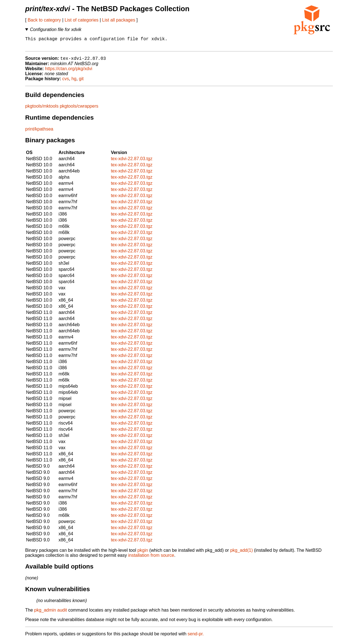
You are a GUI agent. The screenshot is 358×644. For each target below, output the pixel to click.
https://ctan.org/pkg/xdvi (69, 72)
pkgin (143, 553)
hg (74, 82)
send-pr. (196, 637)
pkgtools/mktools (42, 109)
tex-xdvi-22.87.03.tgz (132, 162)
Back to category (44, 20)
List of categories (82, 20)
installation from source (151, 558)
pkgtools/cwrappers (79, 109)
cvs (66, 82)
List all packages (119, 20)
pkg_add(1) (242, 553)
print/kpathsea (39, 132)
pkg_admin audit (50, 613)
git (81, 82)
